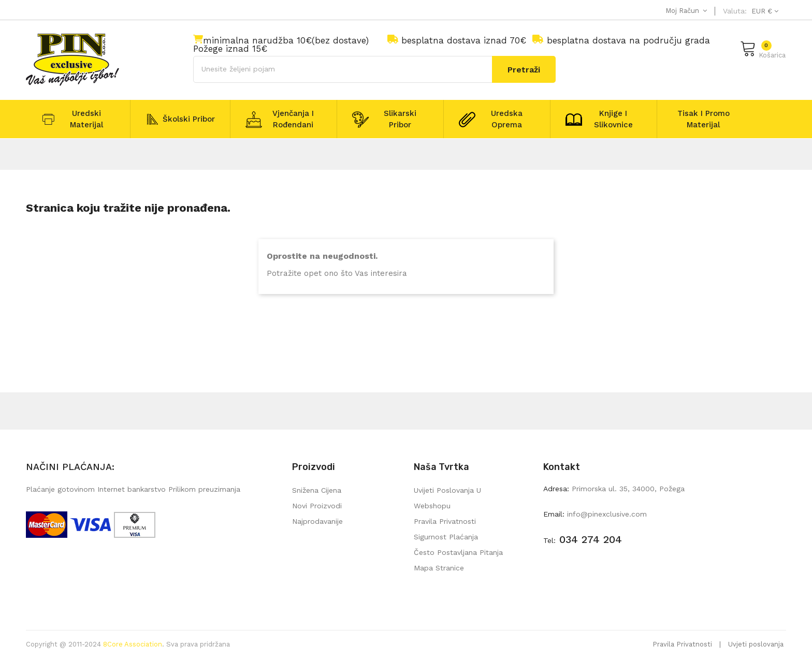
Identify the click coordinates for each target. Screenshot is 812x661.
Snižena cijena (317, 490)
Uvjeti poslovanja (756, 644)
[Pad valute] (764, 11)
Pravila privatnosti (445, 521)
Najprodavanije (317, 521)
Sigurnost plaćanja (446, 537)
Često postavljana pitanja (458, 552)
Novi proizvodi (317, 506)
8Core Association (133, 644)
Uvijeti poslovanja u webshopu (447, 498)
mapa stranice (439, 568)
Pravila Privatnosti (682, 644)
